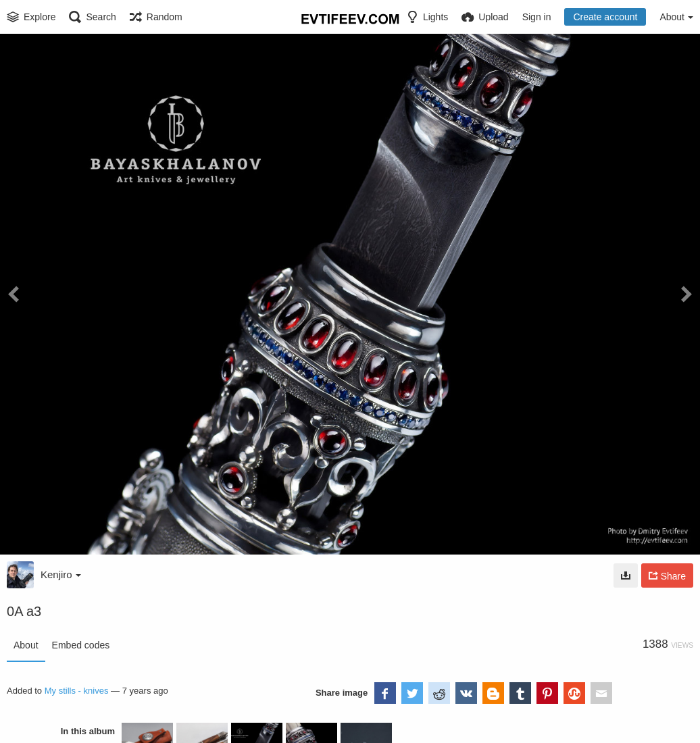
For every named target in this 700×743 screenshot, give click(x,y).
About (26, 645)
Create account (605, 17)
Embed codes (81, 645)
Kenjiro (61, 574)
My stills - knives (77, 691)
